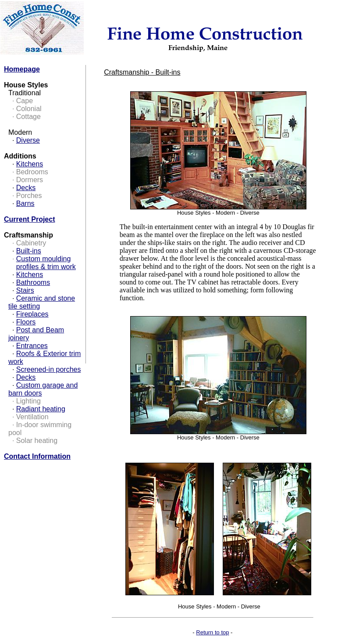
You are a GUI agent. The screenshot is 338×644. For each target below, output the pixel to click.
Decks (26, 188)
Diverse (28, 140)
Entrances (32, 346)
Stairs (25, 290)
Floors (26, 322)
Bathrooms (33, 282)
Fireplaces (32, 314)
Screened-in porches (49, 369)
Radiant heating (41, 409)
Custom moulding (44, 259)
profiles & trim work (46, 267)
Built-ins (29, 251)
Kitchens (30, 164)
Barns (25, 203)
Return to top (212, 632)
